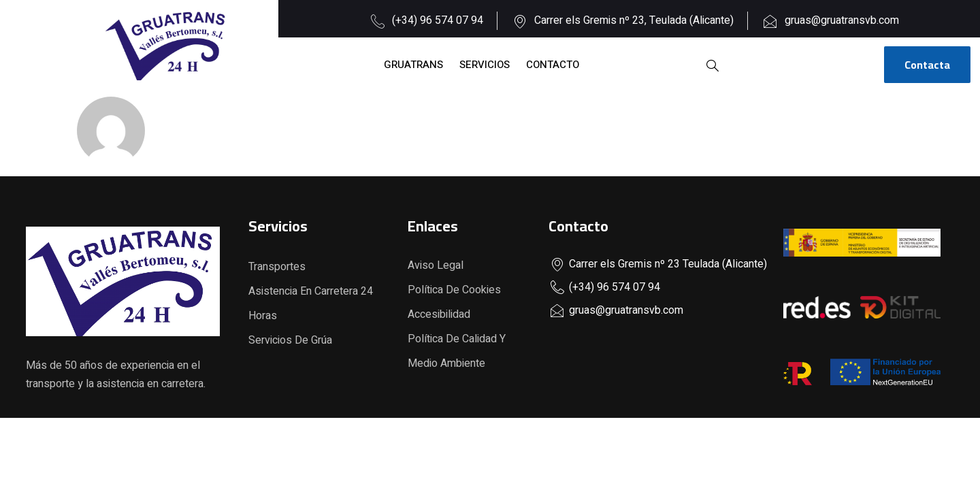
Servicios (485, 65)
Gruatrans (413, 65)
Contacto (553, 65)
